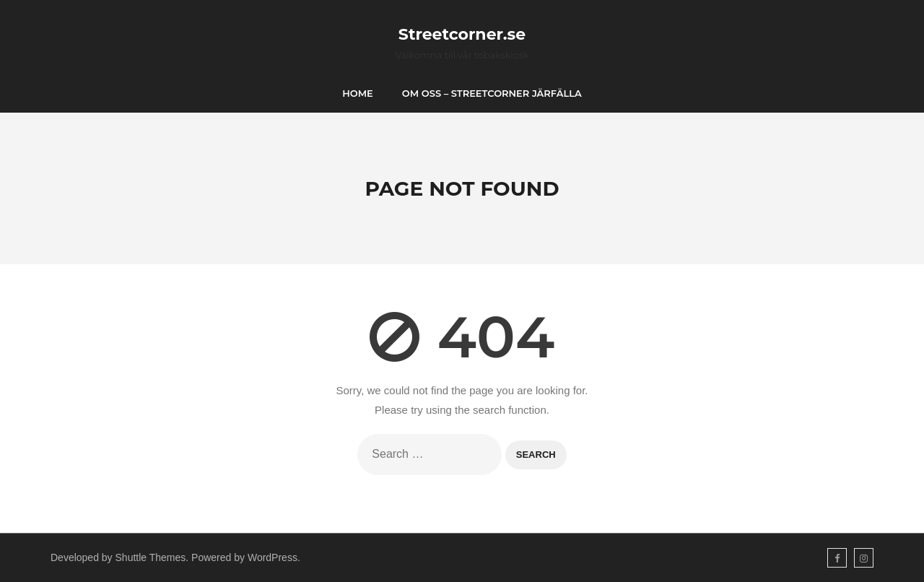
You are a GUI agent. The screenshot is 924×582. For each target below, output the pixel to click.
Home (358, 93)
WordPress (273, 557)
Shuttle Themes (151, 557)
